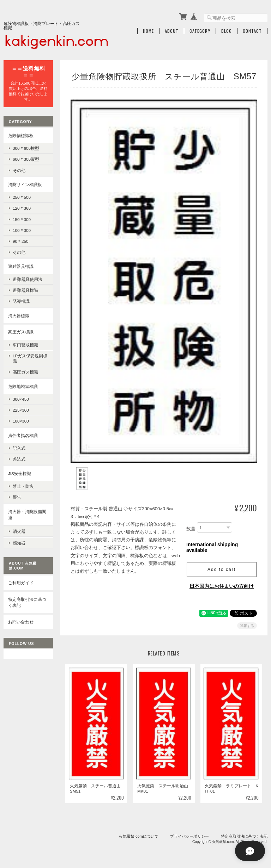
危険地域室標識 (23, 386)
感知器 (19, 541)
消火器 (19, 530)
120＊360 (22, 208)
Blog (227, 31)
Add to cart (222, 565)
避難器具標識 (21, 266)
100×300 (21, 421)
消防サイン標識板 (25, 184)
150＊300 (22, 219)
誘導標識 (21, 301)
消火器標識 (19, 315)
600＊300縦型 (26, 159)
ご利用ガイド (21, 581)
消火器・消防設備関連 (27, 514)
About (172, 31)
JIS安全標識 (20, 473)
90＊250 (21, 241)
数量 (191, 525)
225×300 (21, 410)
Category (200, 31)
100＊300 (22, 230)
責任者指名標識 (23, 435)
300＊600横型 (26, 148)
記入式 (19, 448)
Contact (252, 31)
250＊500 (22, 197)
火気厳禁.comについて (139, 832)
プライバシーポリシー (189, 832)
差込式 (19, 459)
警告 (17, 497)
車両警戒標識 (25, 344)
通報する (247, 621)
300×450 (21, 399)
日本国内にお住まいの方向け (222, 582)
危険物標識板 (21, 135)
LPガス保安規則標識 (30, 358)
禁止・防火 (23, 486)
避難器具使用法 (28, 279)
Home (148, 31)
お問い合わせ (21, 620)
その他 (19, 170)
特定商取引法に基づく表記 (27, 601)
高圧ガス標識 (21, 331)
